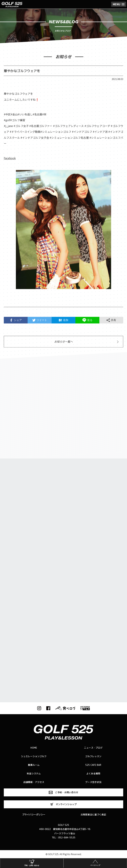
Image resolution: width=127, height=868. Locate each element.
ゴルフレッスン (93, 756)
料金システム (34, 773)
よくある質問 (93, 773)
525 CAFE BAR (93, 765)
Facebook (10, 159)
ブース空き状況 (93, 782)
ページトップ (95, 863)
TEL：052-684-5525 (64, 837)
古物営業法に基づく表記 (93, 814)
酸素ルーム (34, 765)
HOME (34, 748)
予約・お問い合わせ (32, 863)
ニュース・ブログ (93, 748)
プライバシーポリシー (34, 814)
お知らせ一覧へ (63, 343)
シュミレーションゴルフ (34, 756)
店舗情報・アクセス (34, 782)
